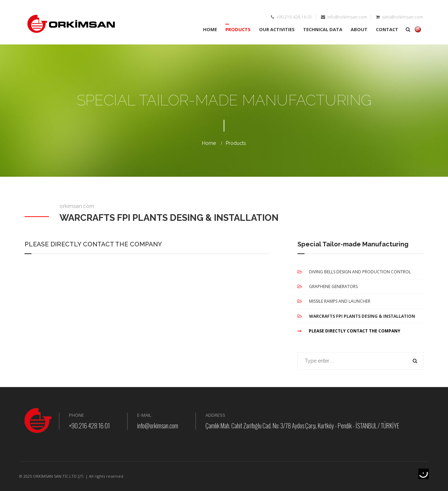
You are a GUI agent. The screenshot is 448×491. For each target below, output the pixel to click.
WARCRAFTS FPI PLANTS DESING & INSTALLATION (356, 316)
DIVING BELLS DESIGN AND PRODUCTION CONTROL (354, 272)
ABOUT (359, 29)
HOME (210, 29)
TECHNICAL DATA (323, 29)
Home (209, 143)
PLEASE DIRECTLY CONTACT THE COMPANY (349, 331)
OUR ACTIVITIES (277, 29)
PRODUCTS (238, 29)
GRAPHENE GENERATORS (328, 286)
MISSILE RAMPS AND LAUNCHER (334, 301)
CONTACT (387, 29)
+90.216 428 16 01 (89, 426)
